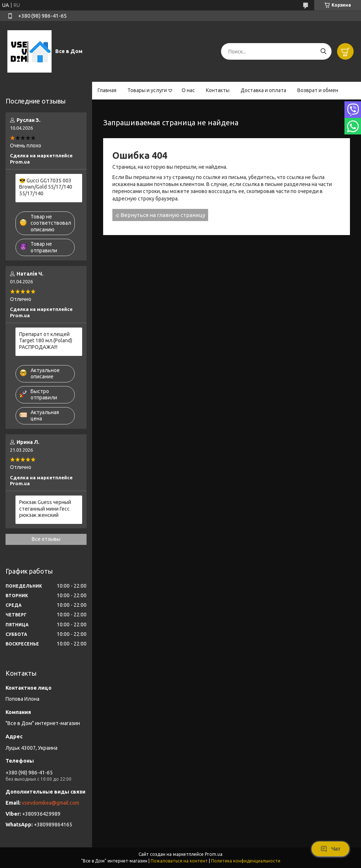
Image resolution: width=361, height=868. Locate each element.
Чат (330, 849)
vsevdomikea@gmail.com (50, 803)
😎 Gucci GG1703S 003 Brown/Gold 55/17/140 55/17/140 (46, 187)
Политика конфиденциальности (246, 861)
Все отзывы (46, 539)
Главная (107, 90)
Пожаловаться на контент (179, 861)
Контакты (218, 90)
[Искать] (323, 51)
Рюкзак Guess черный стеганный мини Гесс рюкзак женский (45, 509)
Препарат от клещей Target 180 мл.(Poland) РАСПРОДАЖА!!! (46, 341)
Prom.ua (214, 854)
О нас (188, 90)
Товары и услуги (147, 90)
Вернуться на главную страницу (163, 215)
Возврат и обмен (318, 90)
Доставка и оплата (263, 90)
